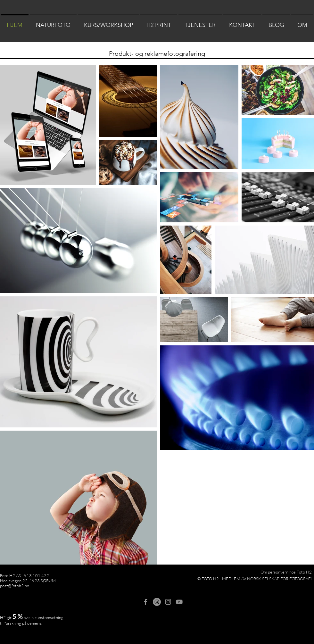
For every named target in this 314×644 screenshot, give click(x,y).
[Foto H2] (168, 602)
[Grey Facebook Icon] (146, 602)
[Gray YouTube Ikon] (179, 602)
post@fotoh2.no (15, 586)
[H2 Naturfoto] (157, 602)
